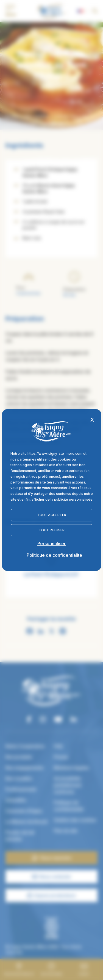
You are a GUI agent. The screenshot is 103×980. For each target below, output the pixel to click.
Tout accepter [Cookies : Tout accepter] (52, 515)
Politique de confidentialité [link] (54, 555)
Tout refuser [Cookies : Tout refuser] (52, 530)
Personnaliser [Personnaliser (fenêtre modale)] (51, 543)
